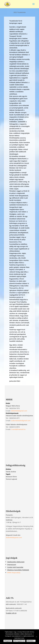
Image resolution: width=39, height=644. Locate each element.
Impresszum (12, 564)
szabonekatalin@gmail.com (21, 421)
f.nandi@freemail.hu (18, 429)
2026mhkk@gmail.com (19, 411)
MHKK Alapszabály (14, 573)
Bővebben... (31, 641)
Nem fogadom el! (19, 641)
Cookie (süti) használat (15, 567)
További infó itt (11, 613)
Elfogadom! (8, 641)
